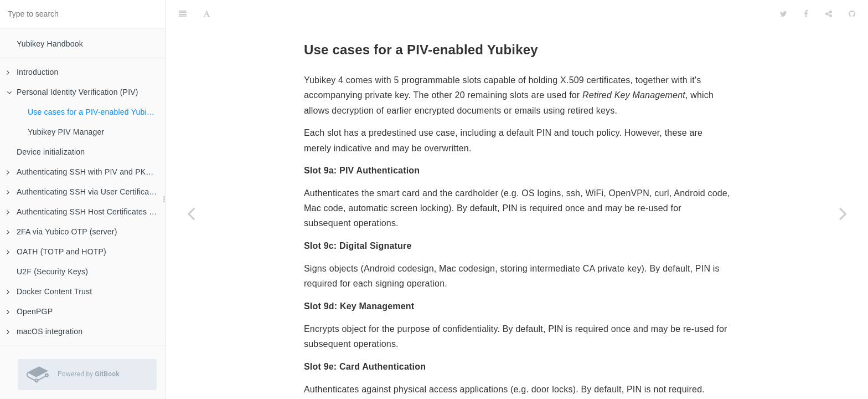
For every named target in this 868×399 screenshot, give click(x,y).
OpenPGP (30, 311)
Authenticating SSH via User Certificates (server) (86, 192)
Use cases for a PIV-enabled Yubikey (93, 112)
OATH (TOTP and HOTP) (56, 252)
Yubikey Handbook (50, 44)
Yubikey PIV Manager (66, 132)
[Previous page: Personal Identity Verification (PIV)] (191, 213)
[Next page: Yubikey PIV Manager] (843, 213)
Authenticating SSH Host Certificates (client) (86, 212)
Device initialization (51, 152)
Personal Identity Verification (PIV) (73, 92)
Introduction (33, 72)
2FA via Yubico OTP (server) (62, 232)
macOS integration (45, 331)
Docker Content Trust (49, 291)
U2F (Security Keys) (52, 272)
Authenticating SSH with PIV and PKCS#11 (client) (86, 172)
